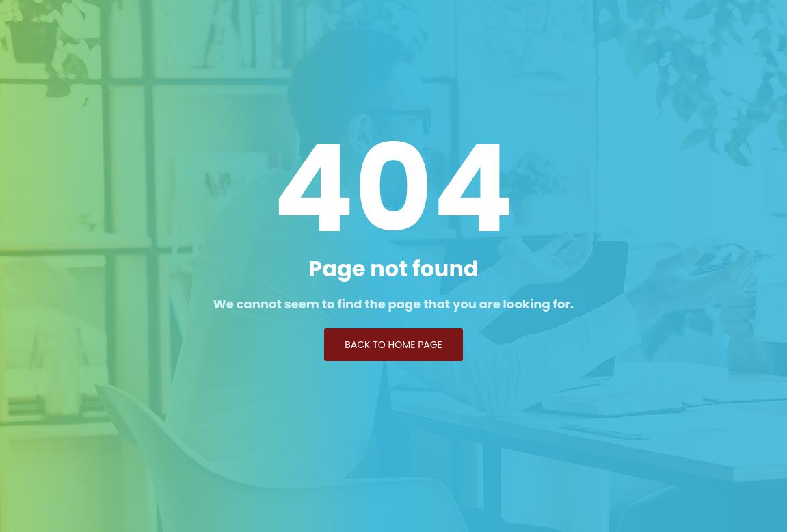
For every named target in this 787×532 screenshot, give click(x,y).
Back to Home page (393, 345)
